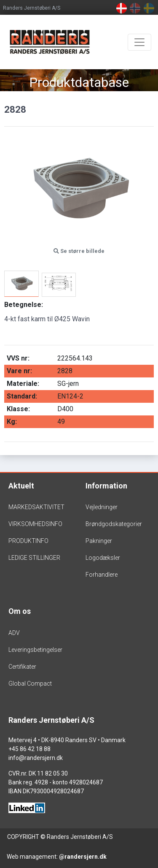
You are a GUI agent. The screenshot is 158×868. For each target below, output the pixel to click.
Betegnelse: (24, 305)
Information (106, 486)
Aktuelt (21, 486)
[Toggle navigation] (139, 42)
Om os (20, 611)
